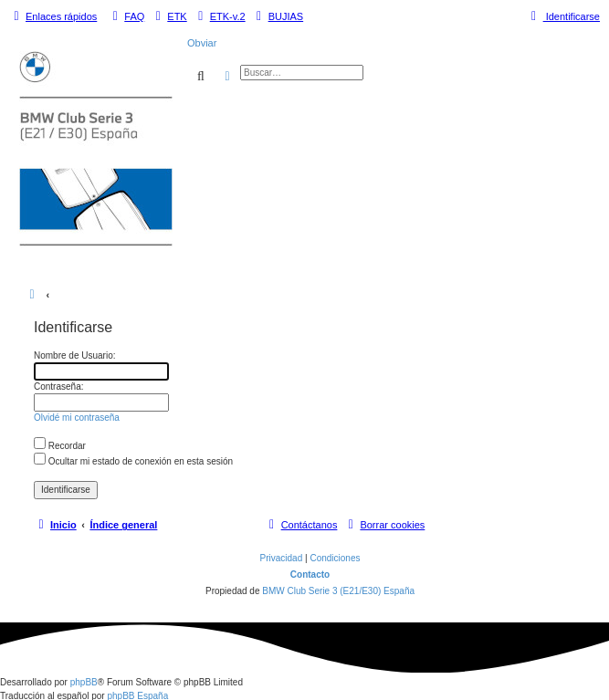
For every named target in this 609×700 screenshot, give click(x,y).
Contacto (310, 575)
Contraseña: (58, 387)
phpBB (84, 682)
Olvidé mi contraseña (77, 418)
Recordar (60, 446)
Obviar (202, 43)
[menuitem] (126, 16)
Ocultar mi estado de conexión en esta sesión (133, 461)
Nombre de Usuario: (74, 355)
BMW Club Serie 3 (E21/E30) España (338, 591)
